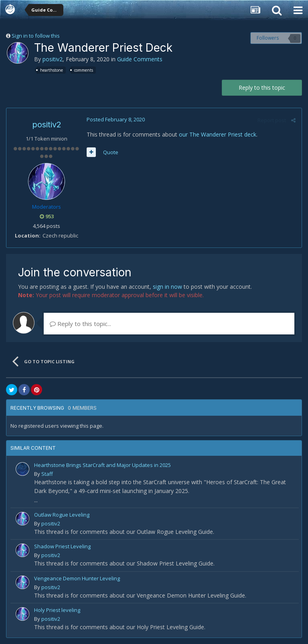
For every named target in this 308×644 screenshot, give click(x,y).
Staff (47, 474)
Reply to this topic (262, 88)
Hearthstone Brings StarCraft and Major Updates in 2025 (102, 465)
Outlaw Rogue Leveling (62, 515)
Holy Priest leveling (57, 610)
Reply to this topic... (80, 324)
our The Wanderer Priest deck (218, 134)
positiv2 (53, 59)
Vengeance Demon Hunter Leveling (77, 578)
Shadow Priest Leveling (62, 546)
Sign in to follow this (36, 36)
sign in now (167, 287)
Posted (116, 119)
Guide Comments (140, 59)
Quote (111, 152)
